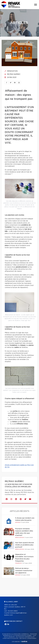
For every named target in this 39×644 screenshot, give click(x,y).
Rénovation (11, 71)
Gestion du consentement (28, 638)
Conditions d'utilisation (10, 638)
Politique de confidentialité (25, 637)
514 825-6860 (13, 611)
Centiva (24, 641)
